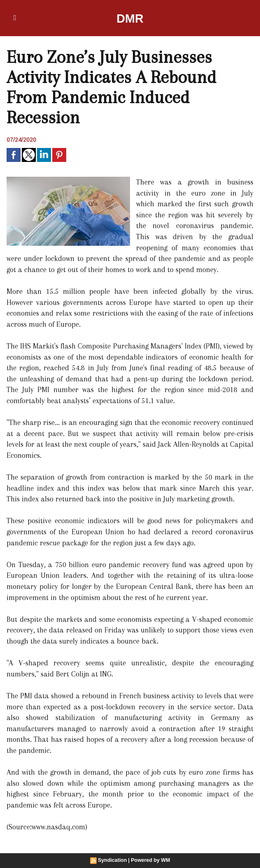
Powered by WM (150, 860)
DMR (130, 18)
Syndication (113, 860)
